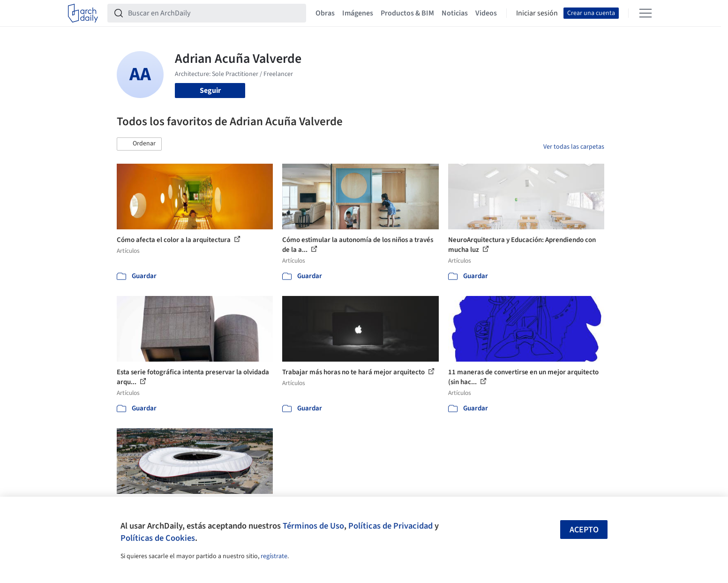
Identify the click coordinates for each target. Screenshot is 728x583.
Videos (486, 13)
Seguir (210, 91)
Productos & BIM (407, 13)
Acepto (584, 530)
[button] (139, 144)
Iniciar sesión (537, 13)
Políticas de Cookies (158, 538)
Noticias (455, 13)
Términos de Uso (313, 526)
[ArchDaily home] (83, 13)
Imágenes (358, 13)
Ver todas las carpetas (574, 147)
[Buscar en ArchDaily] (214, 13)
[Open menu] (645, 13)
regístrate (274, 556)
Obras (325, 13)
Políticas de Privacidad (390, 526)
